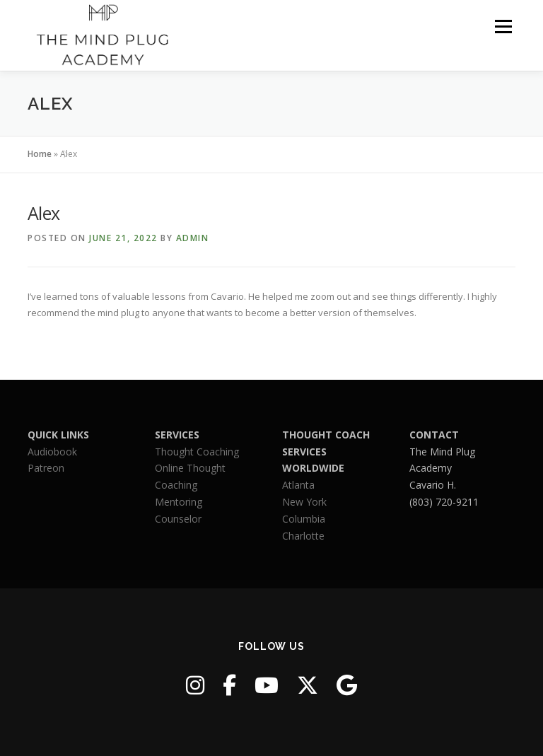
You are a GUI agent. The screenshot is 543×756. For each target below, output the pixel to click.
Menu (503, 26)
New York (304, 502)
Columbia (304, 519)
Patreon (46, 468)
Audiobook (52, 452)
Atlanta (298, 485)
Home (40, 154)
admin (193, 238)
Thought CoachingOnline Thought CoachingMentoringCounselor (197, 485)
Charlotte (303, 536)
